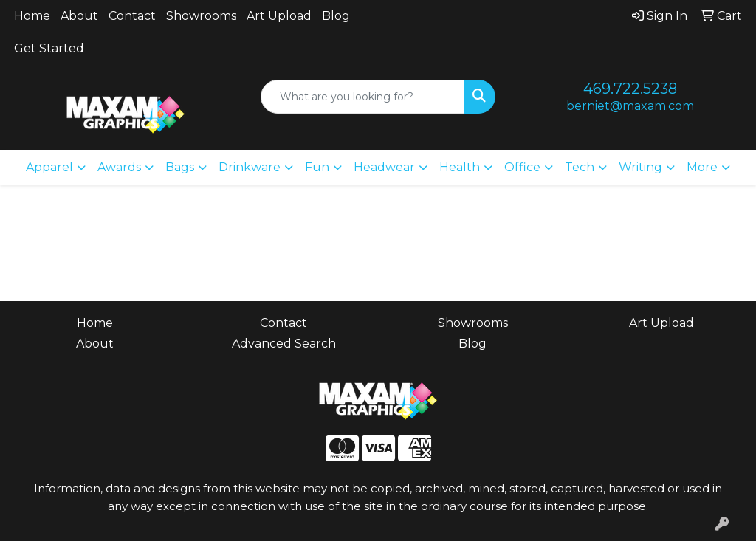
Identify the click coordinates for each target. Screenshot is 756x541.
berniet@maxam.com (630, 106)
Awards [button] (119, 167)
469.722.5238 (630, 89)
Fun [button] (317, 167)
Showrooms (201, 16)
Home (32, 16)
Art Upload (279, 16)
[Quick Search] (362, 97)
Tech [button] (580, 167)
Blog (336, 16)
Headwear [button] (384, 167)
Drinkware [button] (250, 167)
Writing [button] (640, 167)
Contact (132, 16)
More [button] (702, 167)
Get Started (49, 48)
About (79, 16)
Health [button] (460, 167)
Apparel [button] (49, 167)
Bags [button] (180, 167)
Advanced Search (284, 344)
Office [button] (522, 167)
